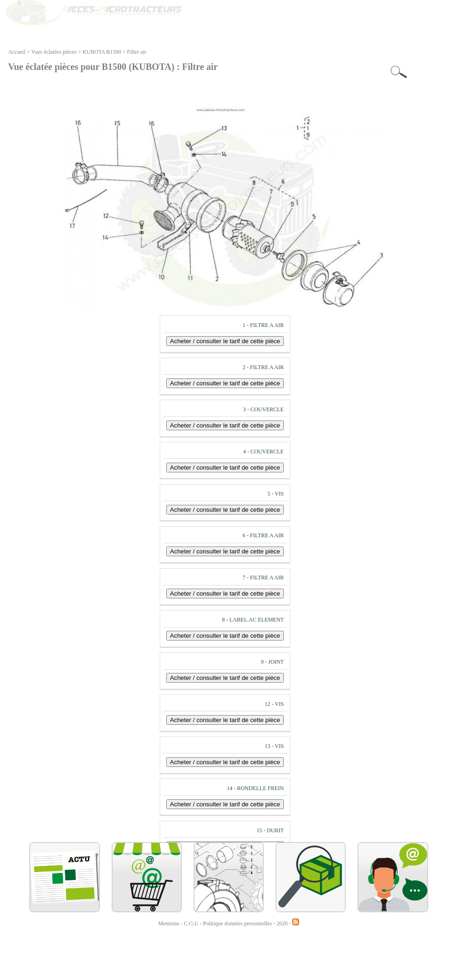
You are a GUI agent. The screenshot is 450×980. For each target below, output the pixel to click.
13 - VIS (274, 746)
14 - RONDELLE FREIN (255, 788)
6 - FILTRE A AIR (263, 535)
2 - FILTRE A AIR (263, 367)
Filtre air (137, 52)
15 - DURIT (270, 830)
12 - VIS (274, 704)
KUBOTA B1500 (102, 52)
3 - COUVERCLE (263, 409)
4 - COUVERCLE (263, 452)
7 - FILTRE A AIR (263, 578)
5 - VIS (276, 494)
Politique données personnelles (238, 923)
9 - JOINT (272, 662)
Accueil (17, 52)
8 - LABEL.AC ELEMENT (253, 620)
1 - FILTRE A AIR (263, 325)
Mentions (169, 923)
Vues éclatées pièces (54, 52)
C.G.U (192, 923)
